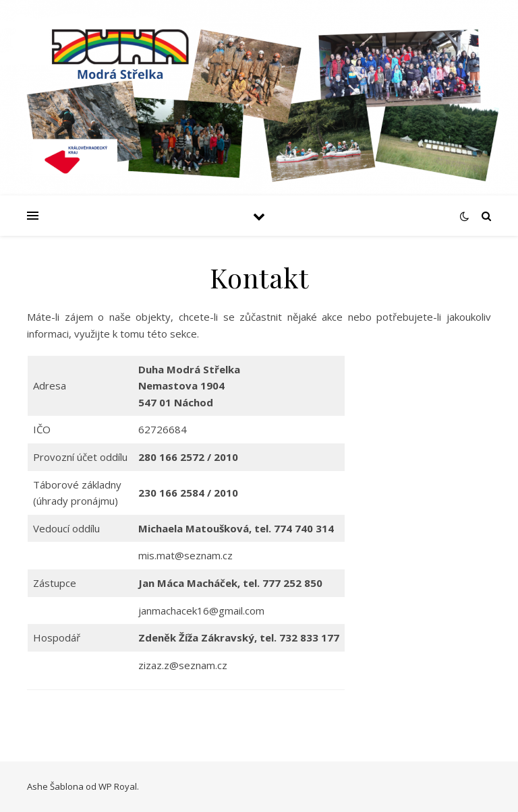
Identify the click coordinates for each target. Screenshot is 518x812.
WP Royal (118, 786)
